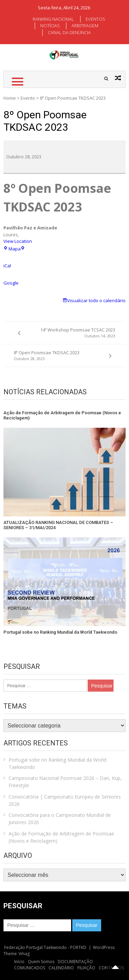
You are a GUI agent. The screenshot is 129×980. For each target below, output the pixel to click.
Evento (28, 98)
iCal (7, 266)
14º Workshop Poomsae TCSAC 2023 (72, 333)
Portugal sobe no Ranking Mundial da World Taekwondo (60, 632)
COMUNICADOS (30, 968)
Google (11, 283)
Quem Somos (41, 962)
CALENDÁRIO (61, 968)
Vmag (24, 954)
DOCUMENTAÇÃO (75, 962)
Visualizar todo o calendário (96, 300)
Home (10, 98)
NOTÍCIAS (50, 26)
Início (19, 962)
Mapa (14, 249)
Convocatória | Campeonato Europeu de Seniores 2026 (65, 800)
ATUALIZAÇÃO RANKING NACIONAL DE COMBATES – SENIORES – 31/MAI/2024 (58, 525)
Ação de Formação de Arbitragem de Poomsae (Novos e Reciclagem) (62, 415)
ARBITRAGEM (85, 26)
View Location (18, 241)
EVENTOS (95, 19)
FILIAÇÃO (86, 968)
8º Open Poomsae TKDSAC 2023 (57, 355)
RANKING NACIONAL (53, 19)
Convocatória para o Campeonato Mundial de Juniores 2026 (60, 819)
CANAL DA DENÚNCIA (69, 32)
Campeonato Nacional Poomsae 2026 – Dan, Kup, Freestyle (65, 782)
